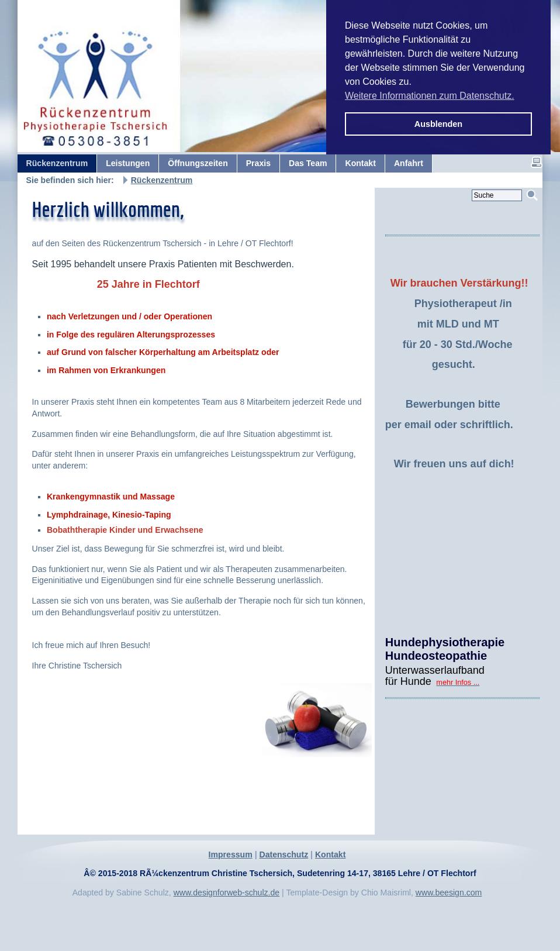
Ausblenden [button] (438, 124)
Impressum (231, 854)
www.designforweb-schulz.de (227, 893)
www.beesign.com (449, 893)
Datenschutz (284, 854)
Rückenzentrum (162, 180)
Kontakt (330, 854)
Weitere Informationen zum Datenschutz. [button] (430, 96)
